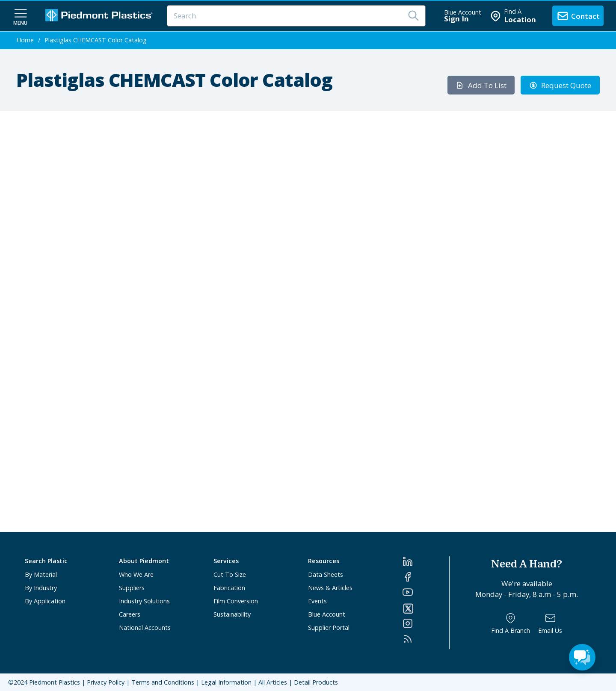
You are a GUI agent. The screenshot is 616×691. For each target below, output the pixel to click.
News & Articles (330, 588)
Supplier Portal (329, 628)
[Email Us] (550, 624)
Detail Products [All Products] (316, 682)
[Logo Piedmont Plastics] (100, 16)
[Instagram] (426, 623)
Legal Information (226, 682)
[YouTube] (426, 592)
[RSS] (426, 639)
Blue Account (327, 614)
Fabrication (229, 588)
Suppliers (132, 588)
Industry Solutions (144, 601)
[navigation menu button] (21, 16)
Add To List (481, 85)
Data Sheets (326, 574)
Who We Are (136, 574)
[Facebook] (426, 577)
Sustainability (232, 614)
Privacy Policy (106, 682)
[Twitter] (426, 608)
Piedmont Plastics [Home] (55, 682)
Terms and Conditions (163, 682)
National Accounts (145, 628)
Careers (130, 614)
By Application (45, 601)
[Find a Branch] (511, 624)
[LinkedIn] (426, 561)
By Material (41, 574)
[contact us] (578, 16)
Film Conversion (236, 601)
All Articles (273, 682)
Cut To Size (230, 574)
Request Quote (560, 85)
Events (317, 601)
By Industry (41, 588)
